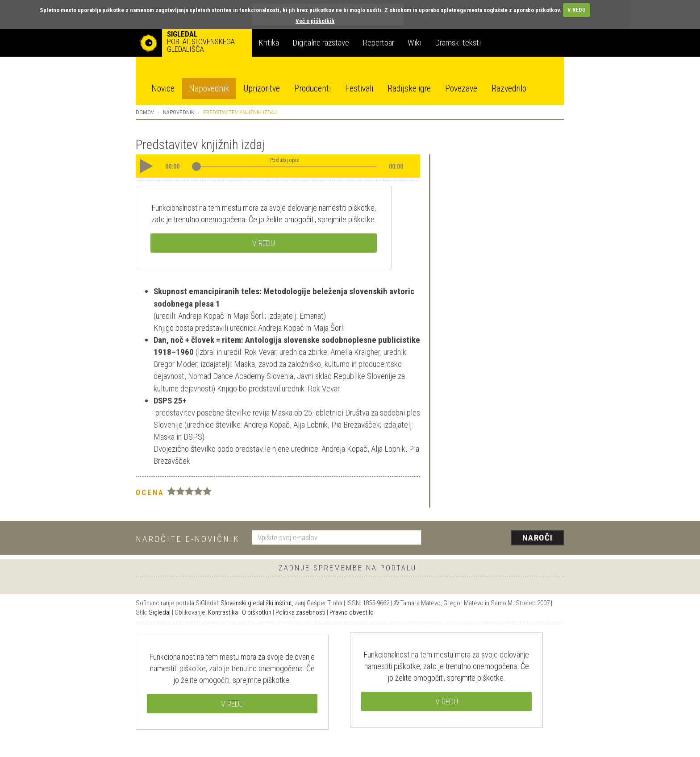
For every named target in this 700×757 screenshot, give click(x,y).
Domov (145, 112)
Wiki (415, 43)
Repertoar (378, 43)
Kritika (269, 43)
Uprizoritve (262, 89)
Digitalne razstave (321, 43)
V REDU (577, 10)
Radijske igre (409, 89)
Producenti (312, 89)
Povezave (461, 89)
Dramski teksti (458, 43)
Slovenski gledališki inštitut (256, 603)
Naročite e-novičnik (188, 539)
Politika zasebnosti (300, 612)
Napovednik (209, 89)
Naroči (538, 538)
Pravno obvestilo (352, 612)
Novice (163, 89)
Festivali (359, 89)
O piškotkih (257, 612)
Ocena (150, 492)
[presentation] (498, 538)
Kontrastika (223, 612)
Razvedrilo (509, 89)
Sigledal (160, 612)
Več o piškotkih (315, 21)
